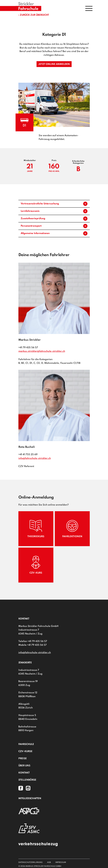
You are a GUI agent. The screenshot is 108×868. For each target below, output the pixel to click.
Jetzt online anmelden (54, 64)
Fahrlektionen (72, 529)
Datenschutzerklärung (30, 862)
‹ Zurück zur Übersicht (34, 15)
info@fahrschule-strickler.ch (35, 458)
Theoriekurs (36, 529)
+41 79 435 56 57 (28, 348)
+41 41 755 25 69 (28, 455)
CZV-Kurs (36, 565)
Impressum (61, 862)
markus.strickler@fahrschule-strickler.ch (42, 351)
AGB (49, 862)
